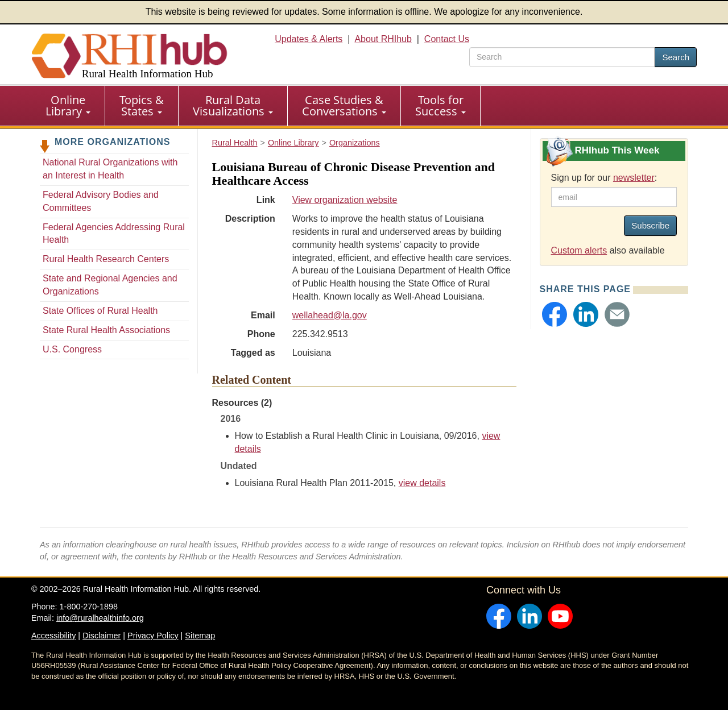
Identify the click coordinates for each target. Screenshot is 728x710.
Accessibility (53, 636)
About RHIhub (383, 39)
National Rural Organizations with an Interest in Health (110, 169)
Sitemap (200, 636)
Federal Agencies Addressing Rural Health (114, 234)
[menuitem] (68, 106)
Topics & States (142, 105)
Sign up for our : (604, 178)
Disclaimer (102, 636)
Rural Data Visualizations (233, 105)
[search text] (562, 57)
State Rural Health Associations (106, 330)
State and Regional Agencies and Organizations (110, 285)
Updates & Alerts (309, 39)
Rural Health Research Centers (106, 259)
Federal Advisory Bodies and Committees (101, 201)
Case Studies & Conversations (344, 105)
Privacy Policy (153, 636)
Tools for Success (440, 105)
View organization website (345, 200)
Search (676, 57)
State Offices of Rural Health (100, 311)
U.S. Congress (72, 349)
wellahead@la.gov (330, 315)
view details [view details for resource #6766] (422, 483)
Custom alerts (579, 250)
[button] (555, 314)
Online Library (68, 105)
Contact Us (447, 39)
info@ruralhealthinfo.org (100, 618)
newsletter (634, 178)
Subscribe (650, 225)
